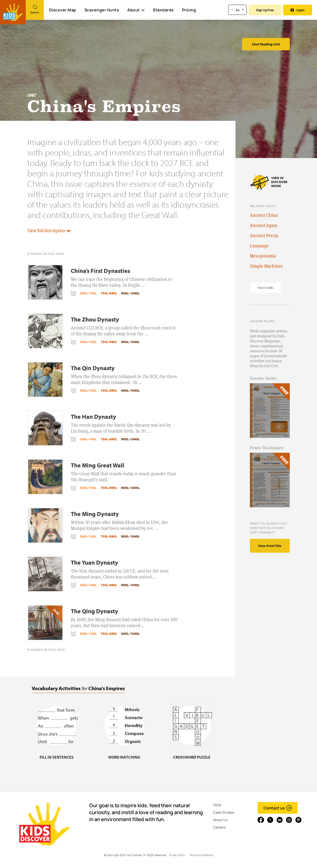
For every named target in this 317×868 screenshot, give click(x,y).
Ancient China (264, 215)
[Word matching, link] (124, 754)
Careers (219, 827)
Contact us (278, 808)
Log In (298, 10)
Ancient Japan (264, 225)
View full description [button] (49, 231)
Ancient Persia (264, 236)
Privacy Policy (177, 855)
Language (259, 246)
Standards (163, 10)
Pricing (189, 10)
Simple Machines (266, 266)
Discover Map (63, 10)
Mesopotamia (263, 256)
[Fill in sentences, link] (56, 754)
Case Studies (224, 812)
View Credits (265, 288)
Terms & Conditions (202, 855)
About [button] (136, 10)
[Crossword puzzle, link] (192, 754)
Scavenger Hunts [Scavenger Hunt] (102, 10)
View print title (270, 546)
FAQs (217, 805)
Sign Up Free (265, 10)
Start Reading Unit (266, 44)
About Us (220, 820)
